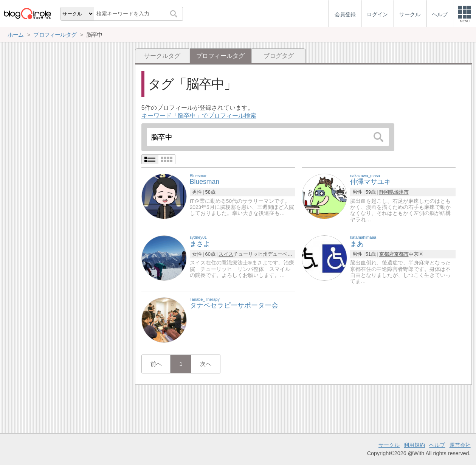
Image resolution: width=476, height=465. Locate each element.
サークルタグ (162, 56)
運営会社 (460, 445)
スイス (226, 254)
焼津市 (401, 192)
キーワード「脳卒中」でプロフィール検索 (199, 116)
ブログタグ (279, 56)
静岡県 (387, 192)
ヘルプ (437, 445)
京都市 (401, 254)
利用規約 (414, 445)
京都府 (387, 254)
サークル (389, 445)
